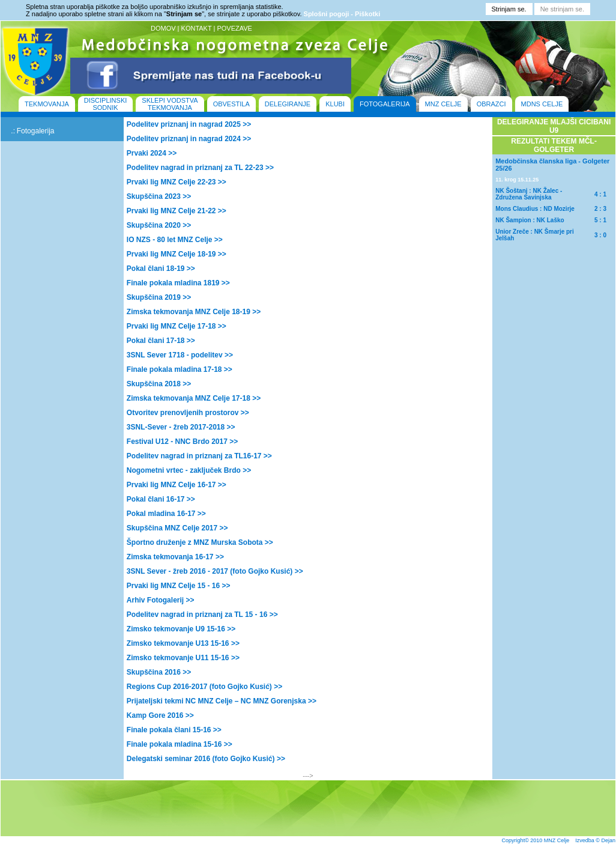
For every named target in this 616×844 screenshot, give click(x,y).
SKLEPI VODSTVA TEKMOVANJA (170, 104)
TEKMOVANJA (47, 104)
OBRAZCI (491, 104)
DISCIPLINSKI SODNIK (106, 104)
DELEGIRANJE (288, 104)
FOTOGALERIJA (385, 104)
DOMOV (163, 28)
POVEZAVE (234, 28)
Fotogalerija (36, 131)
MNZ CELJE (443, 104)
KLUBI (335, 104)
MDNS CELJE (542, 104)
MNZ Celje (557, 840)
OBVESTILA (231, 104)
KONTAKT (197, 28)
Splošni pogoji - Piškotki (342, 14)
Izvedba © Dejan (595, 840)
